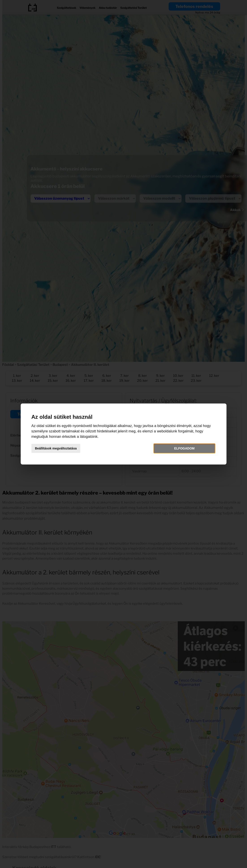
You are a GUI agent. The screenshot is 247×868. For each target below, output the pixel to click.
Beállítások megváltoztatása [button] (58, 448)
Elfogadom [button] (183, 448)
